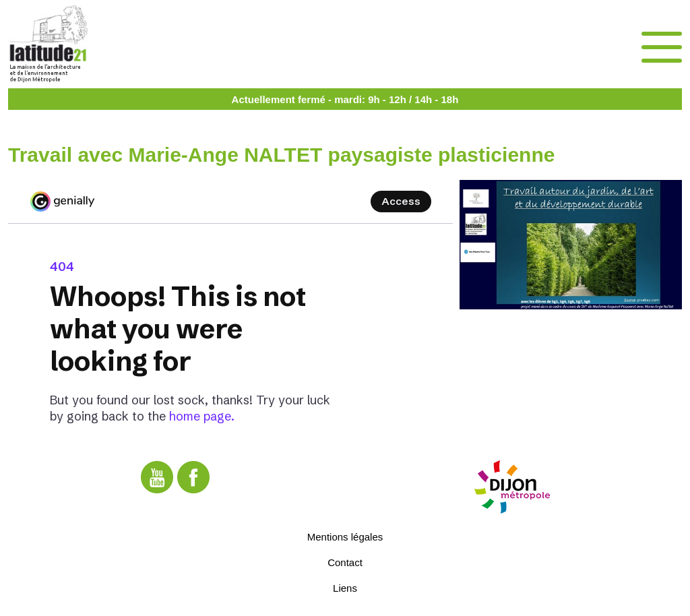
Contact (345, 562)
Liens (345, 588)
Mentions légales (345, 537)
